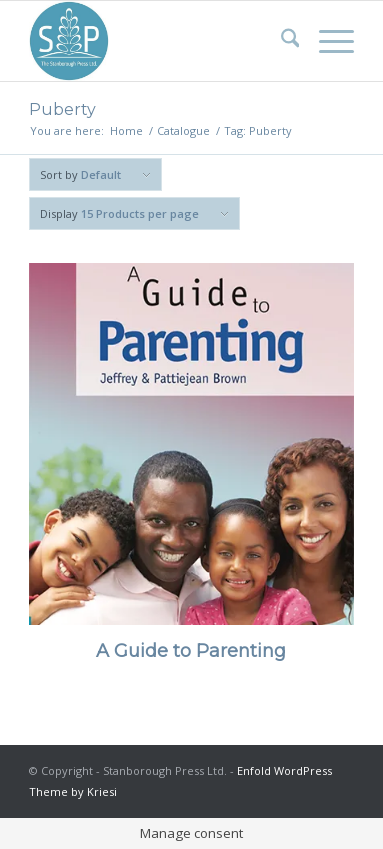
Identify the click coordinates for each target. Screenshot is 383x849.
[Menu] (326, 41)
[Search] (280, 41)
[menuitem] (280, 41)
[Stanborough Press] (159, 41)
